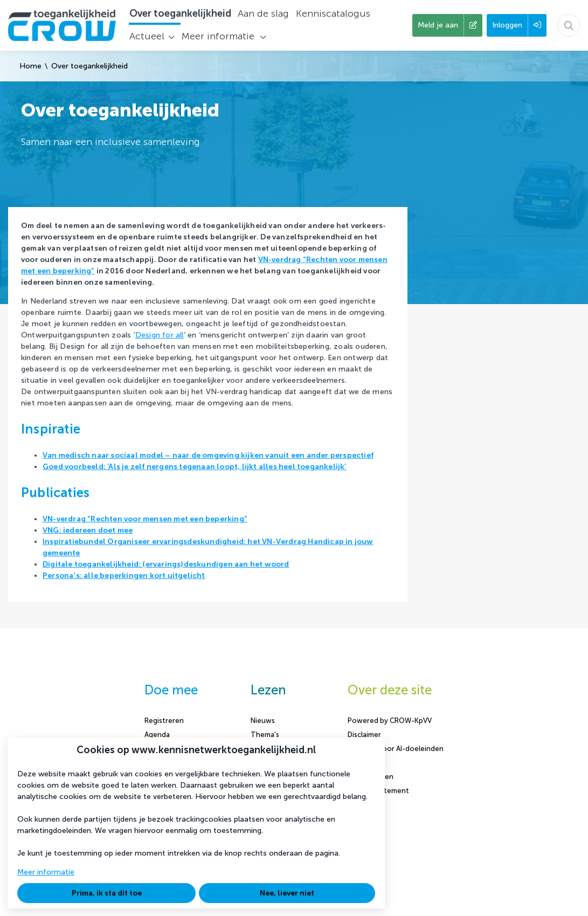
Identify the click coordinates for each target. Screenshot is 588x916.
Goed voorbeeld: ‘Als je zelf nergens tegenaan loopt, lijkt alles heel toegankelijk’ (195, 467)
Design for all (160, 335)
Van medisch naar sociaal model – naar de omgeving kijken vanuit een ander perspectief (208, 455)
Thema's (265, 735)
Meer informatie (46, 872)
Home (30, 66)
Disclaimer (364, 735)
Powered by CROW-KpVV (390, 721)
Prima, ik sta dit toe (107, 893)
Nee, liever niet (287, 893)
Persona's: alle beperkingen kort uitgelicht (124, 576)
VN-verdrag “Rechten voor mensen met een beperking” (145, 519)
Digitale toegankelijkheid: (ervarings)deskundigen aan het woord (166, 564)
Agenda (157, 735)
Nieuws (263, 721)
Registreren (164, 721)
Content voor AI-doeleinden (396, 749)
